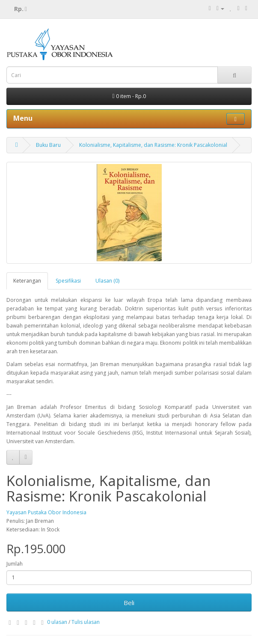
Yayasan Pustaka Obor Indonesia (46, 512)
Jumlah (15, 564)
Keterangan (27, 281)
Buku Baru (48, 145)
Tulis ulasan (86, 622)
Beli (129, 602)
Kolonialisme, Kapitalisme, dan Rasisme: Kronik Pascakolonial (153, 145)
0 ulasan (57, 622)
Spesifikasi (68, 281)
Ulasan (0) (107, 281)
